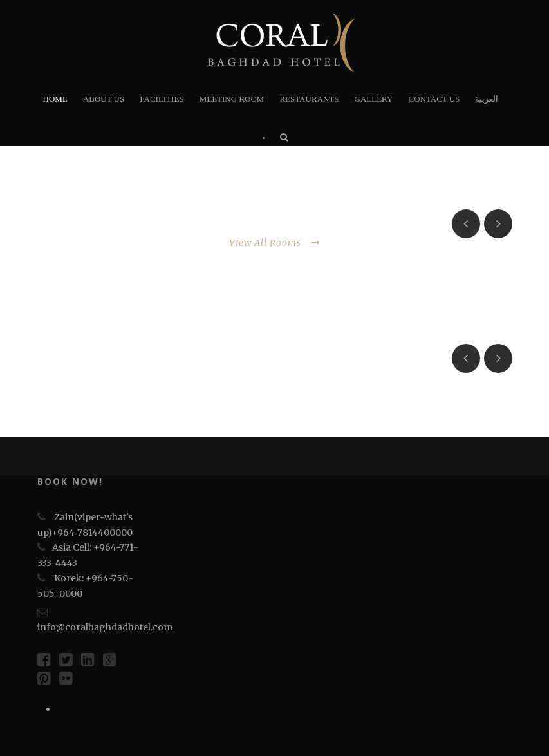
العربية (487, 99)
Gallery (374, 99)
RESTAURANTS (309, 99)
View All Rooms (275, 243)
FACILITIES (162, 99)
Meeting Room (232, 99)
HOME (55, 99)
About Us (104, 99)
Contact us (434, 99)
